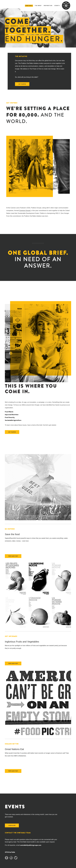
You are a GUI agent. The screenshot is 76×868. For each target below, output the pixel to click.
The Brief (38, 6)
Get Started (22, 84)
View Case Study (13, 556)
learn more (12, 825)
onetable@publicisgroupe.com (31, 845)
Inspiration (48, 6)
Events (57, 6)
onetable (29, 6)
